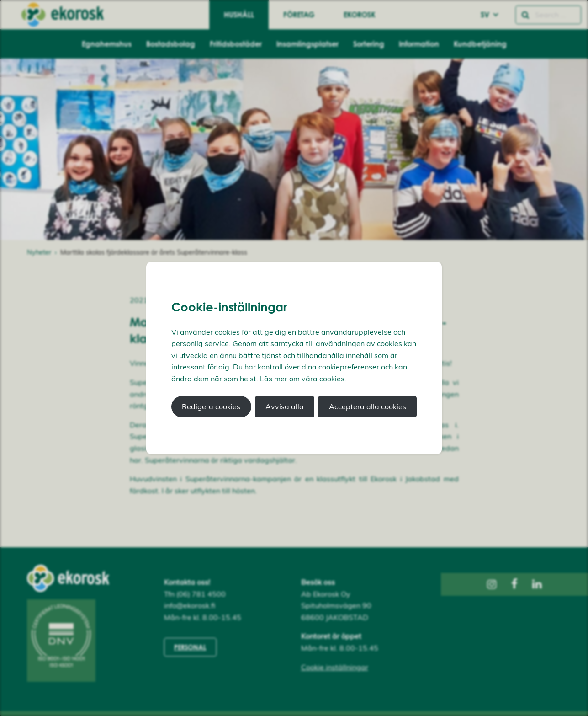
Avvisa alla (285, 406)
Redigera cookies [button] (211, 406)
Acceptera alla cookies (368, 406)
